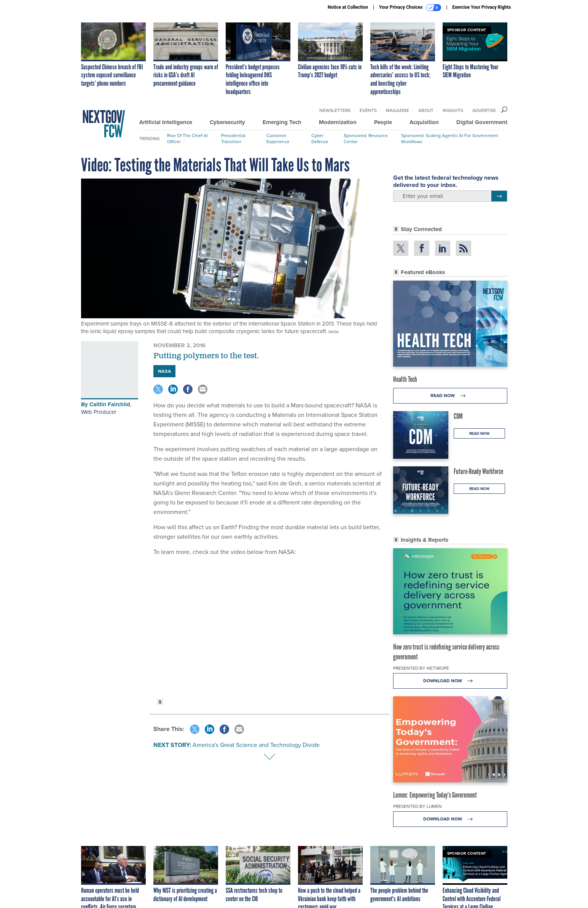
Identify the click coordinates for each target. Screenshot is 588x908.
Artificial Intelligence (166, 122)
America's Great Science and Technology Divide (256, 745)
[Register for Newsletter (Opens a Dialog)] (499, 196)
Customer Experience (278, 139)
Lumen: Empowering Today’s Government (435, 795)
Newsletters (335, 110)
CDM (458, 416)
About (426, 110)
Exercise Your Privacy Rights (481, 7)
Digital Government (482, 122)
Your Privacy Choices (410, 8)
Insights (453, 110)
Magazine (398, 110)
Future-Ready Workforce (478, 471)
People (383, 122)
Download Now (450, 681)
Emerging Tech (282, 122)
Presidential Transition (233, 139)
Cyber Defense (320, 139)
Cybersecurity (227, 122)
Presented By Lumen (417, 806)
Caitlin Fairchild (110, 404)
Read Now (450, 396)
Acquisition (424, 122)
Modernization (338, 122)
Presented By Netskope (421, 668)
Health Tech (405, 379)
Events (368, 110)
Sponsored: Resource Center (366, 139)
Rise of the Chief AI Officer (187, 139)
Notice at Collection (348, 7)
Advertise (484, 110)
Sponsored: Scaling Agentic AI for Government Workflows (450, 139)
